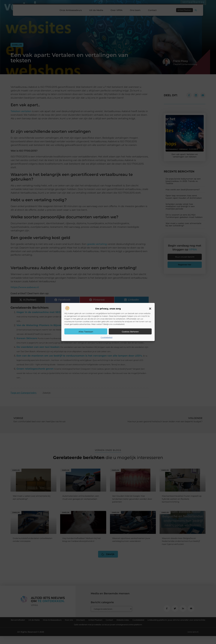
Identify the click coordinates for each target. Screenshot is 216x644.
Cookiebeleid (106, 337)
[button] (150, 309)
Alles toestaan (86, 332)
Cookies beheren (130, 332)
